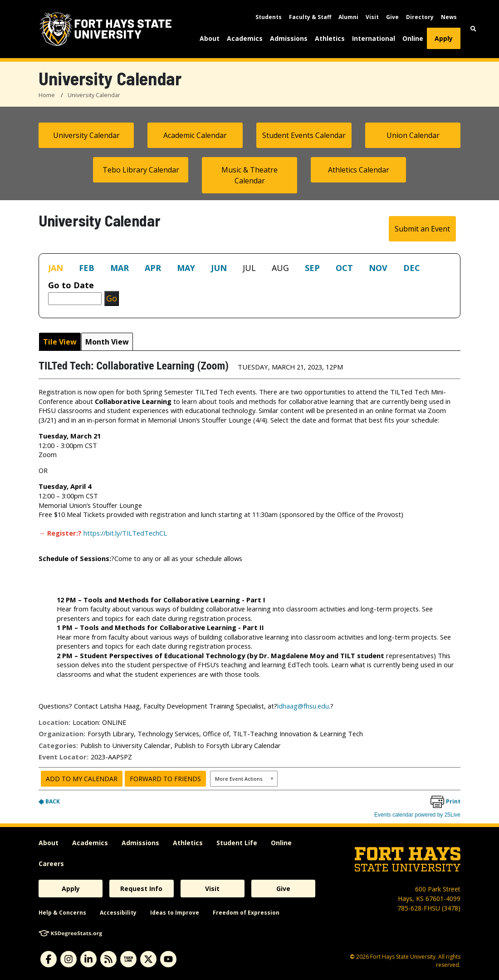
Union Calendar (413, 135)
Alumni (348, 17)
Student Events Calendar (304, 135)
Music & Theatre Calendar (249, 175)
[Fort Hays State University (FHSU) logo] (105, 29)
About (210, 38)
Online (413, 38)
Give (392, 17)
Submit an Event (422, 229)
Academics (245, 38)
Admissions (289, 38)
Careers (51, 864)
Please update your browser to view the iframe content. (249, 270)
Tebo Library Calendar (141, 170)
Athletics (330, 38)
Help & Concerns (62, 913)
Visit (372, 17)
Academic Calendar (195, 135)
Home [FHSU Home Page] (47, 95)
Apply (444, 38)
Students (269, 17)
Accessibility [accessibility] (118, 913)
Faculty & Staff (310, 17)
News (449, 17)
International (374, 38)
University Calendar (94, 95)
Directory (420, 17)
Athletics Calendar (359, 170)
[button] (473, 29)
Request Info (141, 889)
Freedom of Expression (246, 913)
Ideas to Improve (175, 913)
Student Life (237, 843)
